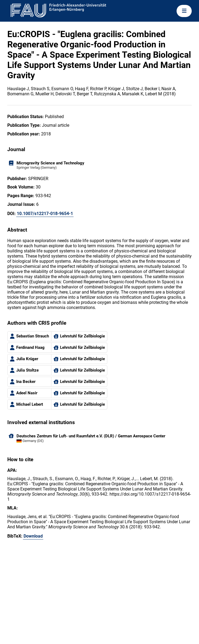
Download (33, 536)
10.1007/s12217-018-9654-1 (45, 214)
